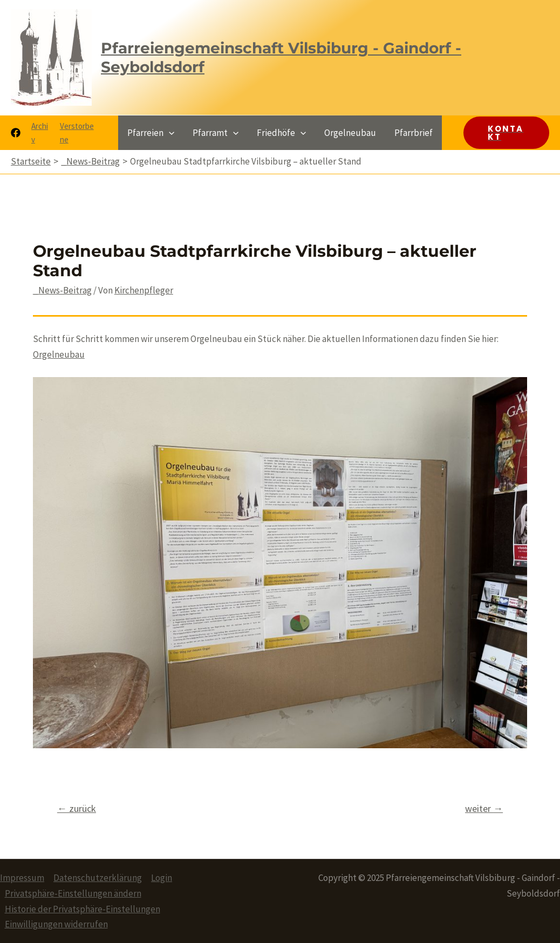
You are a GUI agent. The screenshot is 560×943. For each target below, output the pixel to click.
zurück (77, 808)
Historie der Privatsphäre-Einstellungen (83, 909)
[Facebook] (16, 133)
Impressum (22, 878)
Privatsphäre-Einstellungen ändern (73, 893)
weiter (484, 808)
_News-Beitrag (62, 290)
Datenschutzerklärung (98, 878)
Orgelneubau (59, 354)
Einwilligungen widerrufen (56, 924)
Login (162, 878)
